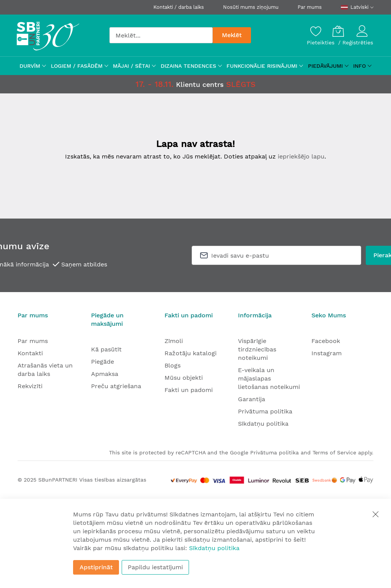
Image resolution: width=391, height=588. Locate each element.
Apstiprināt (96, 567)
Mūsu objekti (184, 378)
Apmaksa (105, 374)
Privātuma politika (265, 411)
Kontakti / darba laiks (179, 7)
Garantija (252, 399)
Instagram (327, 353)
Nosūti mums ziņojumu (251, 7)
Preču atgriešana (116, 386)
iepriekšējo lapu (301, 156)
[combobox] (161, 35)
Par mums (310, 7)
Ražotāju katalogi (191, 353)
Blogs (173, 365)
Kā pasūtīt (106, 349)
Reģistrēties (358, 42)
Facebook (326, 341)
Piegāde (103, 362)
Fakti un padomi (189, 390)
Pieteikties (322, 42)
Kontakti (30, 353)
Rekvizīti (30, 386)
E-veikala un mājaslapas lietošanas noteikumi (269, 378)
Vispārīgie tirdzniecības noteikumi (257, 349)
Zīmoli (174, 341)
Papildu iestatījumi (155, 567)
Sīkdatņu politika (263, 424)
